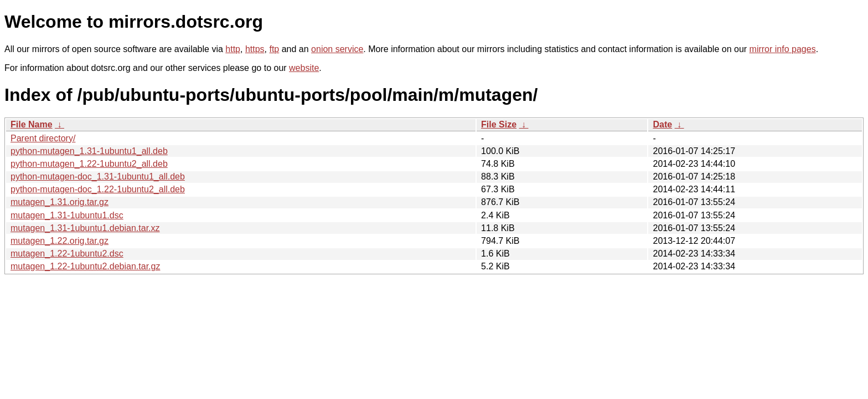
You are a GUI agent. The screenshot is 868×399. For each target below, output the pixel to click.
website (304, 68)
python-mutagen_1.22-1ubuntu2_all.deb (89, 164)
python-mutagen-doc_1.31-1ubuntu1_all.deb (98, 177)
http (233, 49)
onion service (337, 49)
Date (662, 124)
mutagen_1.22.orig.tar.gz (60, 241)
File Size (499, 124)
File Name (32, 124)
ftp (274, 49)
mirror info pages (783, 49)
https (255, 49)
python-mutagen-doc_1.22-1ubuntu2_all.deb (98, 189)
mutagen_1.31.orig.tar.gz (60, 202)
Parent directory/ (43, 138)
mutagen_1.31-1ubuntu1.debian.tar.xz (85, 228)
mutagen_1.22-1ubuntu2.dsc (67, 254)
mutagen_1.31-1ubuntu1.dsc (67, 215)
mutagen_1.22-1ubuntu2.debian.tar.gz (85, 266)
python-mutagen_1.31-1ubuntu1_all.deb (89, 151)
